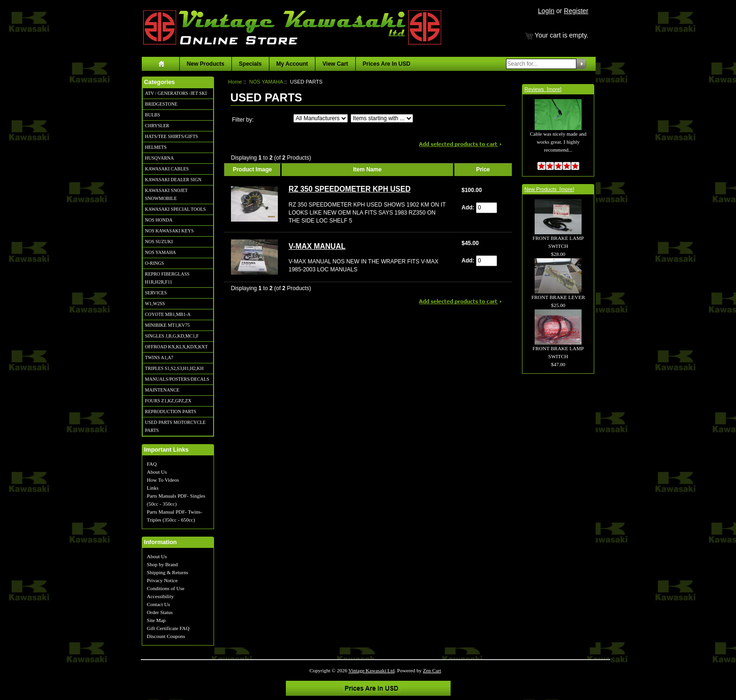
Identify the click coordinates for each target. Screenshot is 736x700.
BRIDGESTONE (161, 104)
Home (235, 82)
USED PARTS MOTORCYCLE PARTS (175, 426)
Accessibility (160, 596)
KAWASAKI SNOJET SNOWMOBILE (166, 194)
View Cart (335, 64)
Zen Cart (432, 670)
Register (576, 11)
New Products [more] (549, 189)
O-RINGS (155, 263)
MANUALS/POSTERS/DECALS (177, 379)
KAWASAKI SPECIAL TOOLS (176, 209)
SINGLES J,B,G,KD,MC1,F (172, 336)
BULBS (153, 115)
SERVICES (156, 293)
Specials (250, 64)
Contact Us (158, 604)
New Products (206, 64)
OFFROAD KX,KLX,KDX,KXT (176, 347)
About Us (157, 472)
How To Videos (163, 480)
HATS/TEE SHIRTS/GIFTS (172, 136)
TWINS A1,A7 (159, 358)
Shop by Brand (162, 564)
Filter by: (243, 120)
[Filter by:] (321, 118)
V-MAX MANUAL (317, 246)
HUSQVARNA (160, 158)
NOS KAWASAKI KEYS (169, 231)
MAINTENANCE (162, 390)
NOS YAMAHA (161, 252)
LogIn (546, 11)
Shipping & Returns (168, 572)
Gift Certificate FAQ (168, 628)
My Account (292, 64)
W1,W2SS (155, 304)
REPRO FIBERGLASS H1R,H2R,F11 (167, 278)
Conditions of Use (166, 588)
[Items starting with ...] (382, 118)
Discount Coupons (166, 636)
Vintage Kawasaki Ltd (371, 670)
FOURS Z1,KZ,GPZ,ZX (168, 401)
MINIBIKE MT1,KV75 (168, 325)
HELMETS (156, 147)
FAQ (152, 464)
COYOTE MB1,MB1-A (168, 314)
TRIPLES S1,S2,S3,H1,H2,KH (174, 368)
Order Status (160, 612)
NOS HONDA (159, 220)
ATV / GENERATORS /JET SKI (176, 93)
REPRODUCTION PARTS (171, 412)
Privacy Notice (162, 580)
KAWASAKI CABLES (167, 169)
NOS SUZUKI (159, 242)
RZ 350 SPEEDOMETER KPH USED (350, 189)
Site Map (156, 620)
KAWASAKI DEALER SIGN (173, 180)
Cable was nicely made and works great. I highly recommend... (558, 131)
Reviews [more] (543, 89)
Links (153, 488)
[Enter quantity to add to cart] (487, 208)
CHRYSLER (157, 126)
